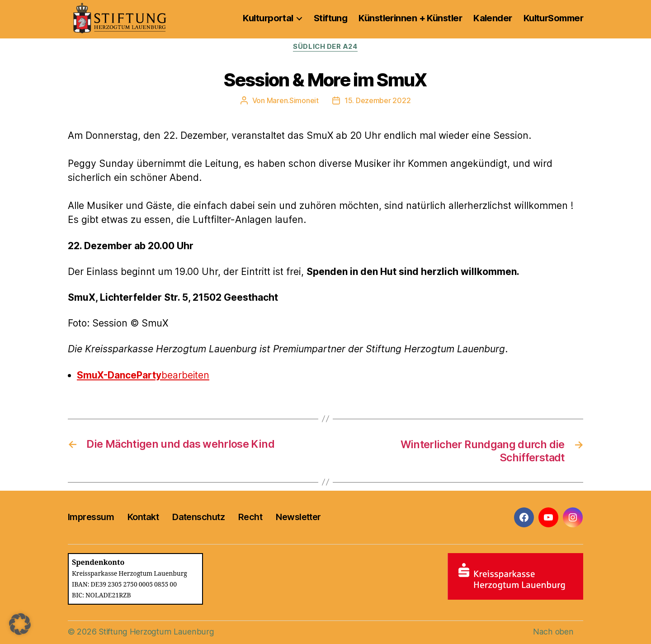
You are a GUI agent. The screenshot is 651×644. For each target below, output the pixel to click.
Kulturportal (268, 18)
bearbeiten (144, 375)
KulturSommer (553, 18)
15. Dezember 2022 (377, 100)
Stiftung (331, 18)
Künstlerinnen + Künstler (410, 18)
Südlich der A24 (325, 47)
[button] (20, 624)
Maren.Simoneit (293, 100)
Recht (250, 516)
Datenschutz (198, 516)
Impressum (91, 516)
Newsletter (298, 516)
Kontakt (143, 516)
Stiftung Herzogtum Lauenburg (155, 631)
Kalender (493, 18)
